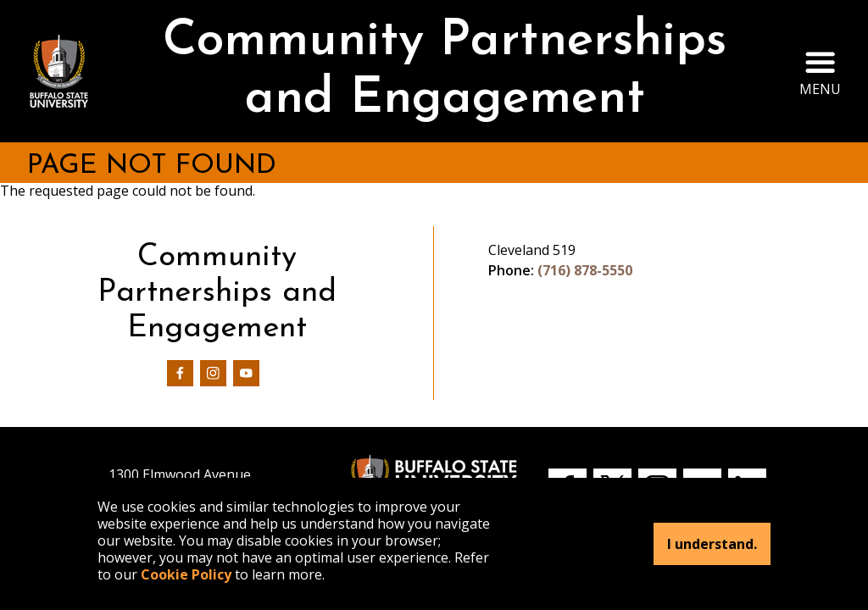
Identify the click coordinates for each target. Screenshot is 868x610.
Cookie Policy (186, 574)
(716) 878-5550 (585, 270)
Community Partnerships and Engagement (445, 71)
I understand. (712, 544)
